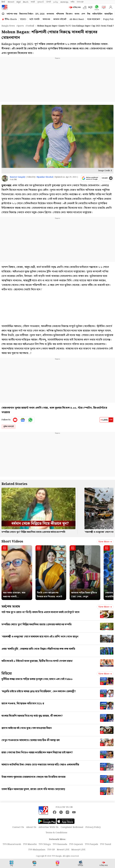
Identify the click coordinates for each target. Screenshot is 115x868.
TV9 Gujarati (76, 844)
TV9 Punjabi (91, 844)
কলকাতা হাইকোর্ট (60, 19)
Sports (21, 26)
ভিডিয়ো (7, 674)
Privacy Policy (93, 827)
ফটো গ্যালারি (34, 19)
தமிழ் (56, 2)
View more (105, 542)
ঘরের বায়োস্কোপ (94, 19)
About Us (31, 827)
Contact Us (18, 827)
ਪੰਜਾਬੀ (49, 2)
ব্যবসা (77, 14)
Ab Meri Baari (77, 19)
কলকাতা (50, 14)
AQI (90, 7)
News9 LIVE (63, 850)
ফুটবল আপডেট (9, 427)
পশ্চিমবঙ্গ (60, 14)
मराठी (33, 2)
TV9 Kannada (60, 844)
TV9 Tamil (106, 844)
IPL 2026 (40, 14)
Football (30, 26)
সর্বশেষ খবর (12, 14)
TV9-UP (80, 2)
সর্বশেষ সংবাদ (11, 607)
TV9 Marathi (30, 844)
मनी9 (72, 2)
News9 (11, 2)
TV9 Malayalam (37, 850)
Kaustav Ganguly (18, 177)
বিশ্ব (89, 14)
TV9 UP (51, 850)
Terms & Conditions (56, 833)
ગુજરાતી (40, 2)
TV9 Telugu (45, 844)
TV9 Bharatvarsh (12, 844)
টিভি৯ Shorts (11, 19)
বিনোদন (69, 14)
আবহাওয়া (46, 19)
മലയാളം (64, 2)
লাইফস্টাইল (97, 14)
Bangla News (8, 26)
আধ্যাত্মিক (109, 14)
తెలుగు (26, 2)
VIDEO (23, 19)
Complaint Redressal (72, 827)
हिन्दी (3, 2)
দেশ (83, 14)
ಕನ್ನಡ (18, 2)
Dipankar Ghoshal (45, 177)
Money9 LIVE (78, 850)
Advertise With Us (48, 827)
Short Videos (12, 542)
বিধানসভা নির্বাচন (26, 14)
